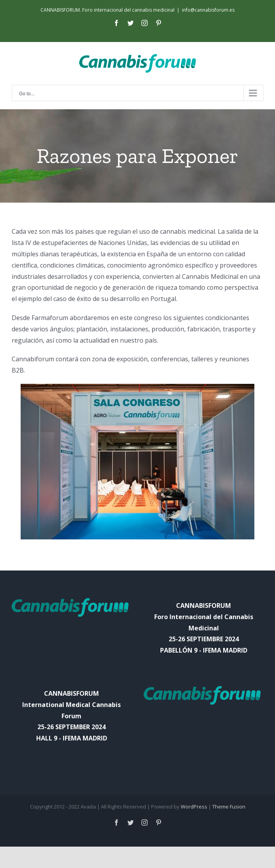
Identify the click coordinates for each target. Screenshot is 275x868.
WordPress (194, 807)
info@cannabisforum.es (208, 10)
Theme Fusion (229, 807)
